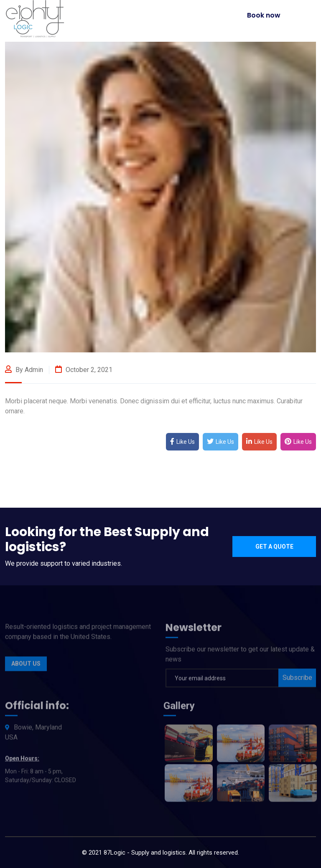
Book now (264, 15)
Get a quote (274, 547)
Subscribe (297, 679)
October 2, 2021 (84, 370)
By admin (24, 370)
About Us (26, 666)
